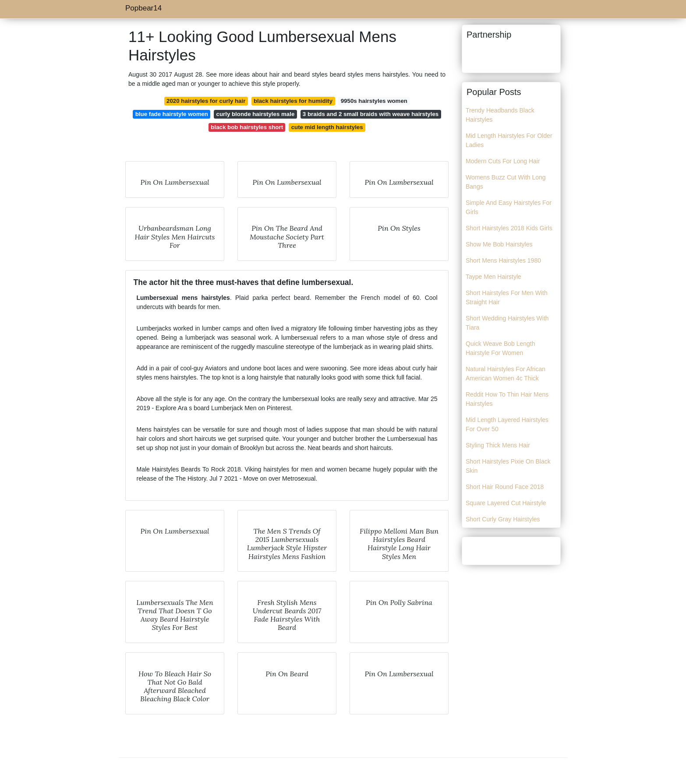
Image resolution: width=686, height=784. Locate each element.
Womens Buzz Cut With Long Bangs (506, 182)
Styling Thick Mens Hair (498, 445)
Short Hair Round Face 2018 (505, 487)
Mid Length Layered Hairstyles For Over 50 (507, 424)
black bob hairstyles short (247, 127)
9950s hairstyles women (374, 101)
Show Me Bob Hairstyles (499, 244)
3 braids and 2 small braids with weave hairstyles (371, 114)
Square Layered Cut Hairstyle (506, 503)
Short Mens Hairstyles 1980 (503, 260)
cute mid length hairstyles (327, 127)
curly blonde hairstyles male (256, 114)
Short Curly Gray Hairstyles (503, 519)
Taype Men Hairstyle (493, 277)
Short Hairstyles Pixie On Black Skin (508, 466)
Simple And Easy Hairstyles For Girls (509, 207)
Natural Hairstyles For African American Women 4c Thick (506, 374)
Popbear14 (143, 8)
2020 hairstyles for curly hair (206, 101)
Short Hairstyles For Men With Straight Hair (507, 297)
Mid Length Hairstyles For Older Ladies (509, 140)
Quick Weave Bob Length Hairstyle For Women (500, 348)
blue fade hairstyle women (172, 114)
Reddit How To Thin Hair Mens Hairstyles (507, 399)
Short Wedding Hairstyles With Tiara (507, 323)
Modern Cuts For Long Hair (503, 161)
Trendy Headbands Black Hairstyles (500, 115)
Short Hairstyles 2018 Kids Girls (509, 228)
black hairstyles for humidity (293, 101)
